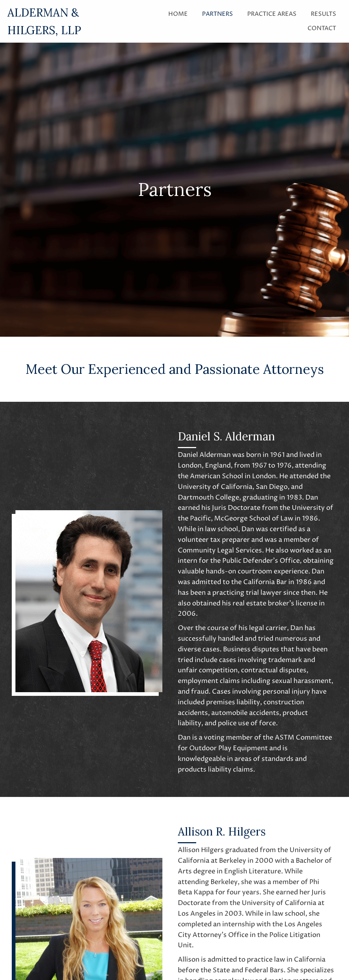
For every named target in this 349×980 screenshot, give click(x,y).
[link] (178, 13)
